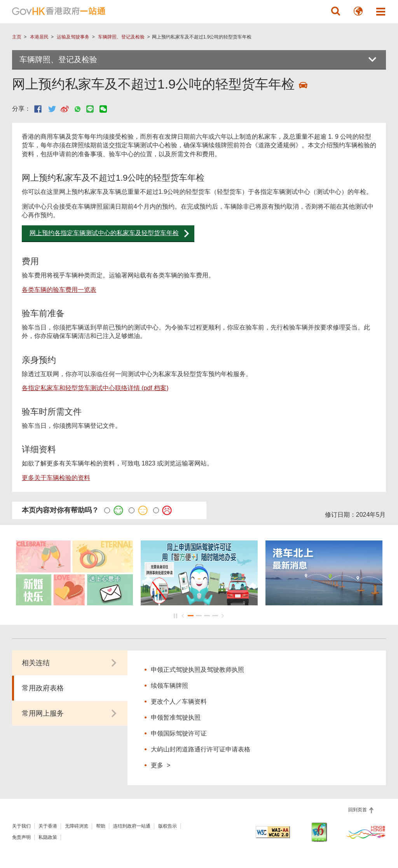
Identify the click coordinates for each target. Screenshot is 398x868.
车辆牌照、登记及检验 (121, 37)
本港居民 (39, 37)
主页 (17, 37)
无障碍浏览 (77, 826)
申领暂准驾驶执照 (176, 717)
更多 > (161, 765)
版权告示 (168, 826)
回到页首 (358, 810)
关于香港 (48, 826)
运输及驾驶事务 (73, 37)
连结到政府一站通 (132, 826)
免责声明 (21, 837)
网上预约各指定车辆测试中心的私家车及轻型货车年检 (104, 233)
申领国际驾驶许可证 (179, 733)
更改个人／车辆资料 (179, 702)
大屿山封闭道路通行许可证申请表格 (201, 749)
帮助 (101, 826)
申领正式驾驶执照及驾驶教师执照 (198, 670)
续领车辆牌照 (169, 686)
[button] (335, 11)
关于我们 (21, 826)
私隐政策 (48, 837)
